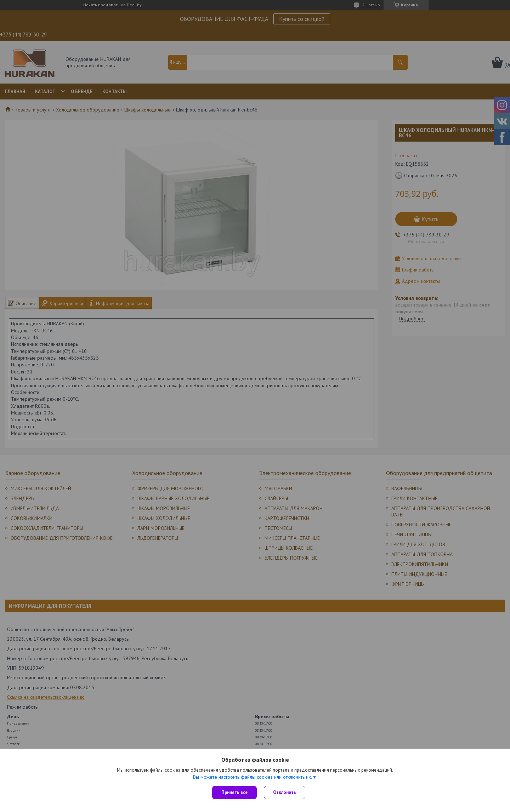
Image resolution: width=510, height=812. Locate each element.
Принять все (234, 792)
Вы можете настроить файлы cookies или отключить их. (253, 777)
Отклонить (285, 792)
